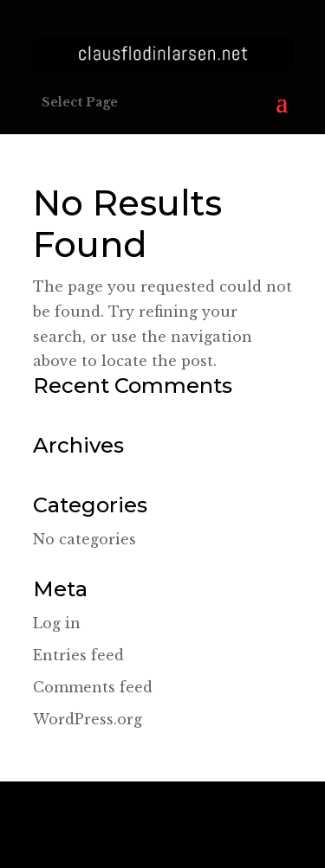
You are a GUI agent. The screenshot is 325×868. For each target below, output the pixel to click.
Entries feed (78, 655)
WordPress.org (88, 719)
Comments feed (93, 687)
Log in (57, 623)
